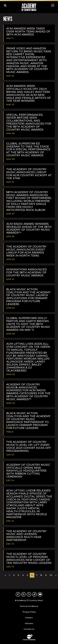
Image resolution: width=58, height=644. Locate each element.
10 (51, 575)
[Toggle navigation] (53, 5)
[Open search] (5, 5)
